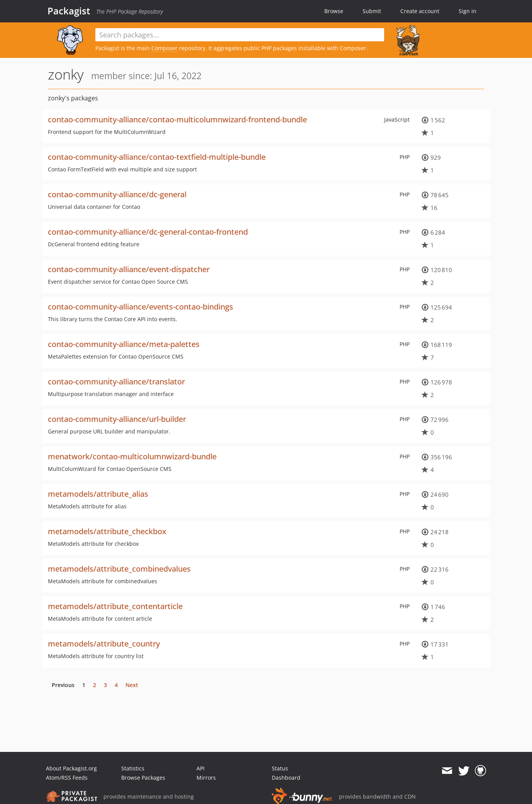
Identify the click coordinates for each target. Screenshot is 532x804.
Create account (420, 11)
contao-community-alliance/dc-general (117, 194)
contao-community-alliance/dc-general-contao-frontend (148, 232)
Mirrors (206, 778)
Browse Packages (143, 778)
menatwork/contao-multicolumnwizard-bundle (132, 456)
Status (280, 768)
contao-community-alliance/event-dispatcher (129, 269)
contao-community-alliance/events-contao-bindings (141, 307)
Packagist (69, 11)
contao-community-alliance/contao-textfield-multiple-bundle (157, 157)
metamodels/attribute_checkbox (107, 531)
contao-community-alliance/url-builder (117, 419)
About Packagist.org (71, 768)
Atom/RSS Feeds (67, 778)
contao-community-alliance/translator (116, 382)
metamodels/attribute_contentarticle (115, 606)
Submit (372, 11)
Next (132, 685)
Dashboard (286, 778)
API (201, 768)
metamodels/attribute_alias (98, 494)
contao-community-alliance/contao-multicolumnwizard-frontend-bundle (177, 119)
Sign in (468, 11)
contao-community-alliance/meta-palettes (124, 344)
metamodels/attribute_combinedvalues (119, 569)
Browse (334, 11)
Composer (164, 48)
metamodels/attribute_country (104, 644)
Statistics (133, 768)
